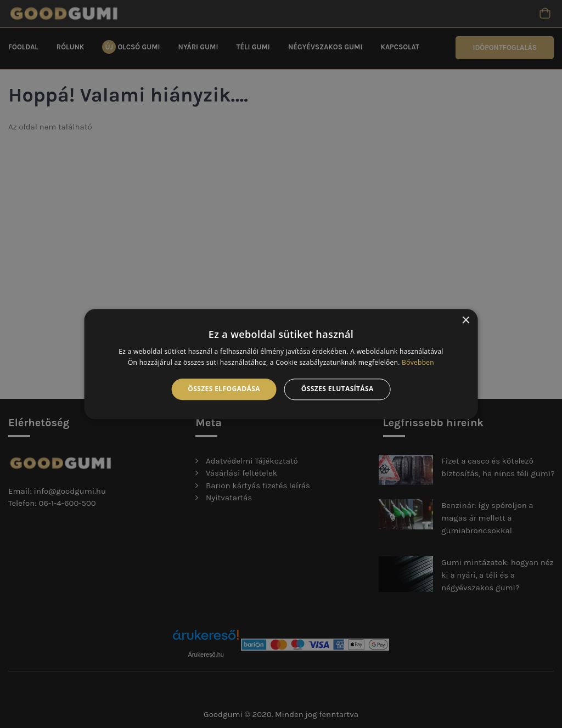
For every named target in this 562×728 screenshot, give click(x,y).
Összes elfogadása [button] (224, 389)
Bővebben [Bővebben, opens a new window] (418, 362)
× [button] (465, 321)
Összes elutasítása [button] (338, 389)
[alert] (281, 364)
